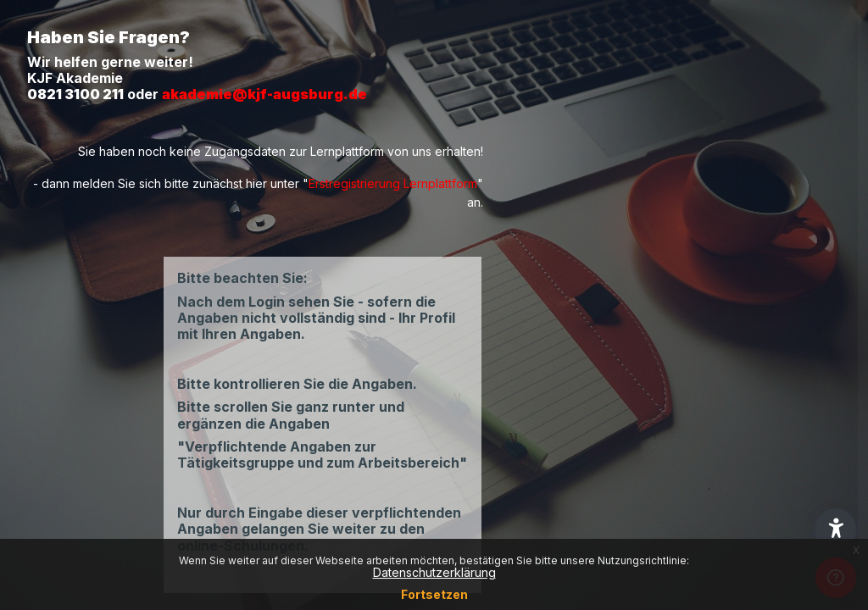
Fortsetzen (434, 594)
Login (690, 458)
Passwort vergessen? (795, 412)
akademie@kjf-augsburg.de (264, 94)
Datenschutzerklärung (434, 572)
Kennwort (566, 331)
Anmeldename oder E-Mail (616, 247)
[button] (836, 529)
